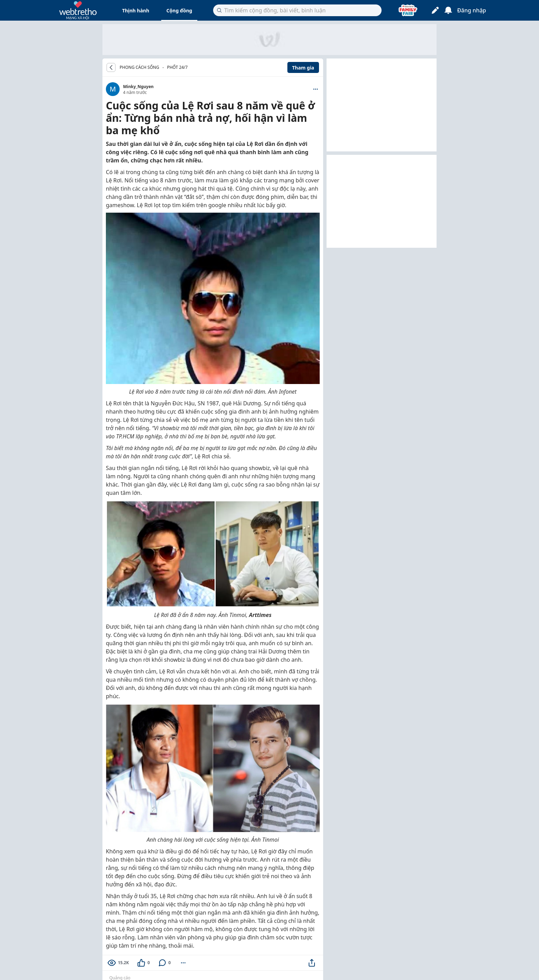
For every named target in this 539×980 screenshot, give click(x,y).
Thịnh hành (136, 10)
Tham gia (303, 68)
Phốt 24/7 (177, 67)
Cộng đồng (179, 10)
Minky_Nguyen (138, 87)
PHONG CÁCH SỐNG (139, 67)
